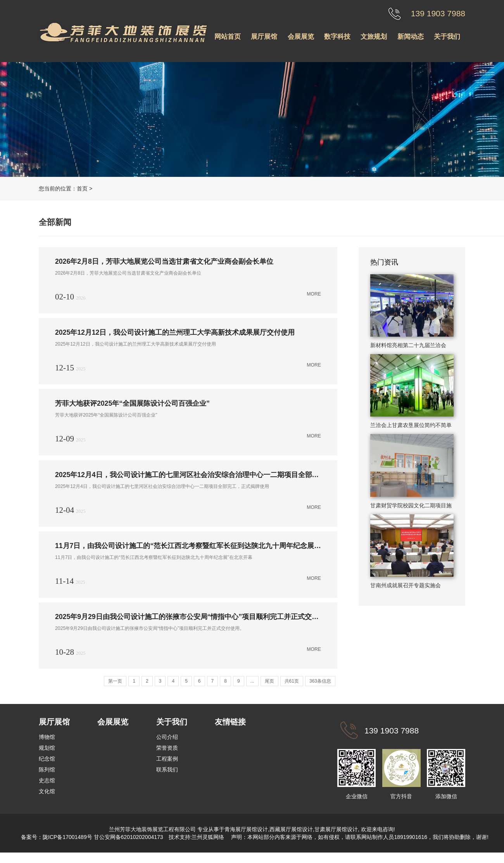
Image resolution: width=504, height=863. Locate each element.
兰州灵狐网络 (209, 843)
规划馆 (47, 754)
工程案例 (167, 765)
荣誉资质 (167, 754)
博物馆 (47, 743)
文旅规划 (374, 37)
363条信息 (320, 687)
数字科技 (337, 37)
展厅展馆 (264, 37)
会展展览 (301, 37)
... (252, 687)
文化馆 (47, 797)
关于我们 (447, 37)
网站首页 (228, 37)
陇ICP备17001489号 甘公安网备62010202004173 (103, 843)
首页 (82, 189)
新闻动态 (411, 37)
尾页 (269, 687)
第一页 (115, 687)
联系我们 (167, 776)
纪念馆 (47, 765)
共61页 (292, 687)
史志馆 (47, 787)
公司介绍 (167, 743)
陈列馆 (47, 776)
